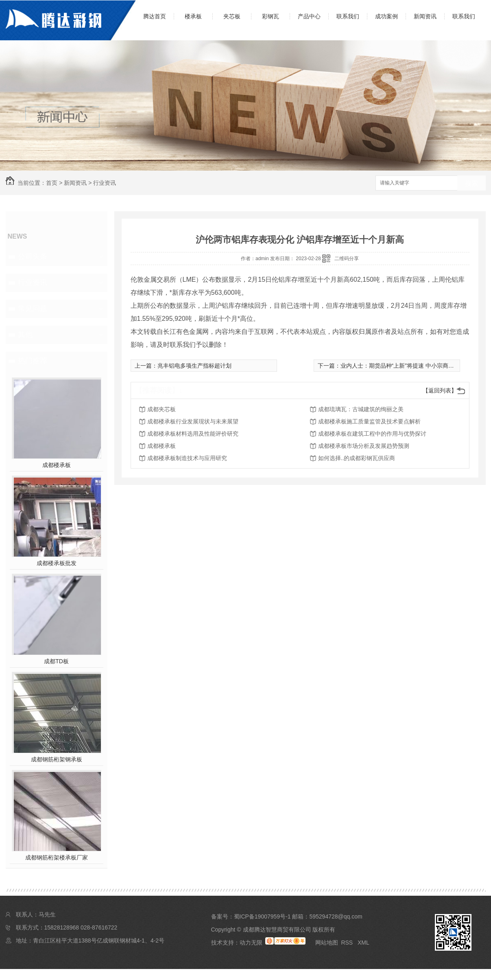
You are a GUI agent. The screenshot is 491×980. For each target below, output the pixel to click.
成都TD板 (56, 661)
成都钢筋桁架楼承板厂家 (57, 857)
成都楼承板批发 (57, 563)
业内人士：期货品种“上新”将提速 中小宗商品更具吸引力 (411, 366)
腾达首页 (155, 16)
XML (363, 943)
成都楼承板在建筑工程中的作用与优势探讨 (372, 434)
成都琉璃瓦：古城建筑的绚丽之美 (361, 409)
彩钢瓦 (271, 16)
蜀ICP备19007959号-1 (262, 916)
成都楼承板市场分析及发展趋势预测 (364, 446)
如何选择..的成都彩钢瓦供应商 (357, 458)
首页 (52, 183)
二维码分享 (347, 259)
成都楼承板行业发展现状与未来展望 (193, 421)
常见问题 (33, 309)
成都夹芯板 (161, 409)
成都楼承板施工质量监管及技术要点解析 (369, 421)
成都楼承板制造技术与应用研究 (187, 458)
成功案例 (386, 16)
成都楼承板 (57, 465)
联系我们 (348, 16)
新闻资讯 (425, 16)
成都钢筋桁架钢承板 (57, 759)
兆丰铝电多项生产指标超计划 (194, 366)
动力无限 (251, 943)
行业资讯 (105, 183)
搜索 (471, 183)
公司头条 (33, 257)
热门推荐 (33, 361)
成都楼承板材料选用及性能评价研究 (193, 434)
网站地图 (327, 943)
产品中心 (309, 16)
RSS (348, 943)
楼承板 (193, 16)
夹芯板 (232, 16)
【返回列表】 (440, 390)
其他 (25, 335)
